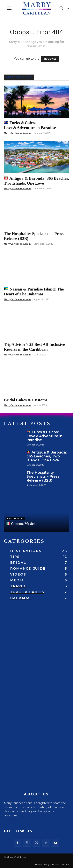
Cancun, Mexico (16, 519)
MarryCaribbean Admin (17, 133)
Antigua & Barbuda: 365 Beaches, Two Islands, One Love (36, 181)
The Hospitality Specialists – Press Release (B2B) (43, 476)
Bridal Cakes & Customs (26, 400)
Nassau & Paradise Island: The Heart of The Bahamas (34, 292)
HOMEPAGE (50, 59)
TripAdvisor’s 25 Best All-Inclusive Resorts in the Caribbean (34, 347)
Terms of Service (60, 864)
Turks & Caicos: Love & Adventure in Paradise (30, 125)
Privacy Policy (41, 864)
